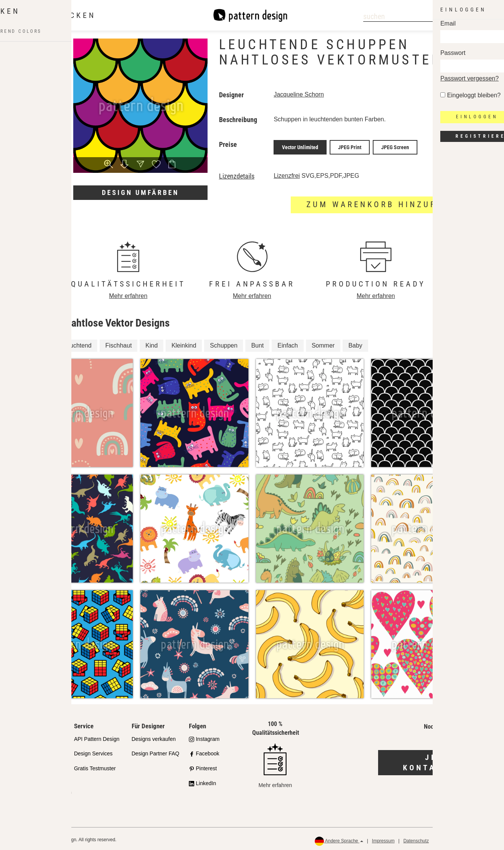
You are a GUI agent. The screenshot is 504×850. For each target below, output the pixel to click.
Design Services (93, 752)
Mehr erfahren (128, 294)
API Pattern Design (97, 737)
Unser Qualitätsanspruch (38, 741)
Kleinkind (184, 343)
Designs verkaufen (154, 737)
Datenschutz (416, 839)
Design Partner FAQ (155, 752)
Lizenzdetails (237, 174)
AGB (442, 839)
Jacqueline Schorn (299, 94)
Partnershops (32, 760)
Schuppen (224, 343)
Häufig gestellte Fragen (44, 790)
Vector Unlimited (300, 146)
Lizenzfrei (287, 173)
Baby (355, 343)
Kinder (40, 343)
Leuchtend (77, 343)
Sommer (323, 343)
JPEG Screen (395, 146)
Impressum (383, 839)
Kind (151, 343)
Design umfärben (140, 192)
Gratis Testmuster (95, 766)
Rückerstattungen (474, 839)
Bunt (257, 343)
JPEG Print (350, 146)
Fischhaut (118, 343)
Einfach (287, 343)
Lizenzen (27, 775)
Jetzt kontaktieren (441, 761)
